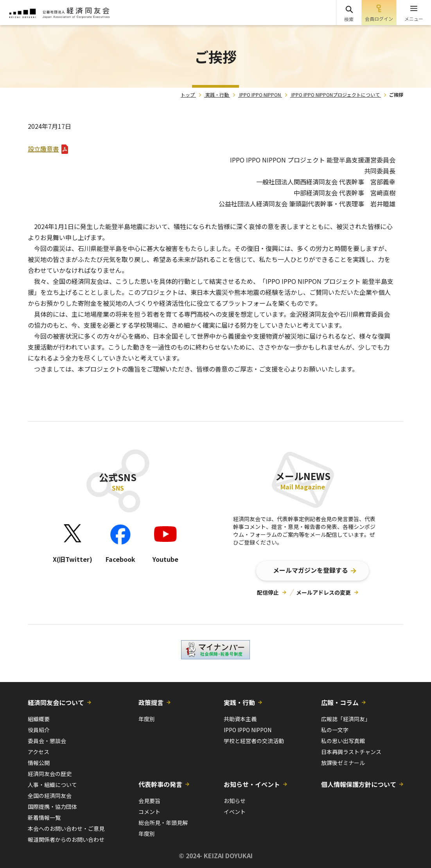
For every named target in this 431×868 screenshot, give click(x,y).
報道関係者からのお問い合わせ (66, 839)
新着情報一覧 (44, 817)
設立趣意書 (43, 149)
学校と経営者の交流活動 (254, 741)
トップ (188, 95)
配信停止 (268, 592)
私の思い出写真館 (343, 741)
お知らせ (235, 801)
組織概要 (39, 719)
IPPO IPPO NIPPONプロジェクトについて (336, 95)
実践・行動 (217, 95)
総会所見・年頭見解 (163, 823)
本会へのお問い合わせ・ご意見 (66, 828)
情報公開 (39, 763)
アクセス (39, 752)
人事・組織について (52, 785)
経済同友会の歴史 (50, 774)
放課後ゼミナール (343, 763)
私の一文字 (335, 730)
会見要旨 (149, 801)
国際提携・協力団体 (52, 807)
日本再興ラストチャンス (351, 752)
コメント (149, 812)
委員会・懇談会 (47, 741)
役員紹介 (39, 730)
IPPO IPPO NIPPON (260, 95)
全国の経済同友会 (50, 796)
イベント (235, 812)
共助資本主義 (240, 719)
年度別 (147, 719)
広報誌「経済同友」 (346, 719)
